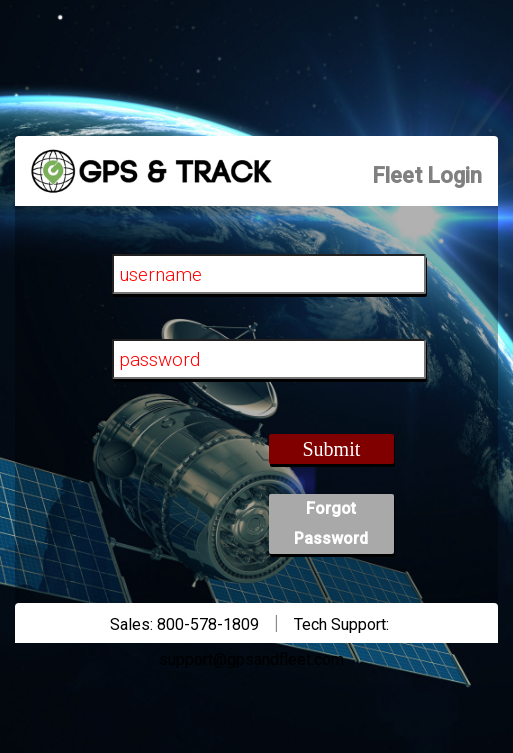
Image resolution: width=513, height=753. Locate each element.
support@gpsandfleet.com (251, 659)
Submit (331, 449)
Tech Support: (341, 624)
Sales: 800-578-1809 (184, 624)
